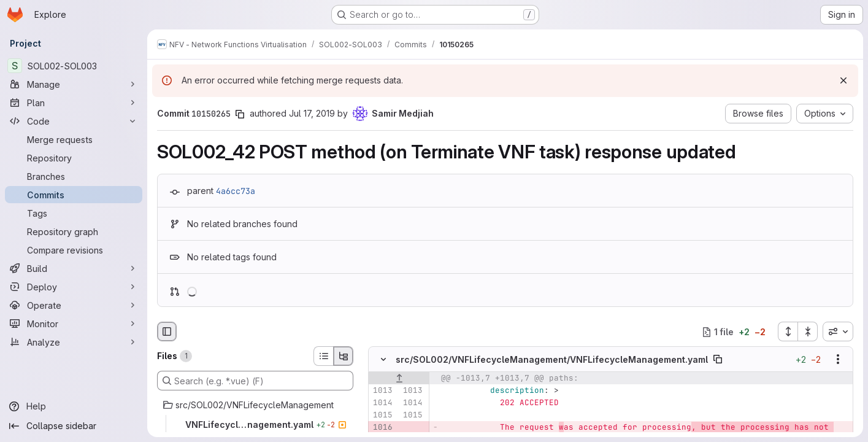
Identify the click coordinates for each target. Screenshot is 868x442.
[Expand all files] (788, 331)
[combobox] (838, 331)
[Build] (74, 268)
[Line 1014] (382, 403)
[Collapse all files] (808, 331)
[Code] (74, 121)
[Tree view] (344, 356)
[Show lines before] (399, 379)
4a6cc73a (236, 191)
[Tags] (74, 213)
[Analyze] (74, 342)
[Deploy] (74, 287)
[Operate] (74, 305)
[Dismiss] (843, 80)
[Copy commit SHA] (240, 114)
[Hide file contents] (383, 360)
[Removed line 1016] (382, 428)
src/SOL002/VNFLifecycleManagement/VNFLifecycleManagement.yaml (552, 359)
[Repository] (74, 158)
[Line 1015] (382, 416)
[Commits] (74, 195)
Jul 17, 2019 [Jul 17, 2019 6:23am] (312, 113)
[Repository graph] (74, 231)
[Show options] (838, 360)
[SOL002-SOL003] (74, 66)
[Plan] (74, 103)
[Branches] (74, 176)
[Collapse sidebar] (74, 426)
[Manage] (74, 84)
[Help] (74, 406)
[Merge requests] (74, 139)
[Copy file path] (718, 360)
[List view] (323, 356)
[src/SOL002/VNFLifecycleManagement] (255, 405)
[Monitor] (74, 324)
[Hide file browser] (167, 331)
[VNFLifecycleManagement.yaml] (255, 425)
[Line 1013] (382, 391)
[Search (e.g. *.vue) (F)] (255, 381)
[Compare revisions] (74, 250)
